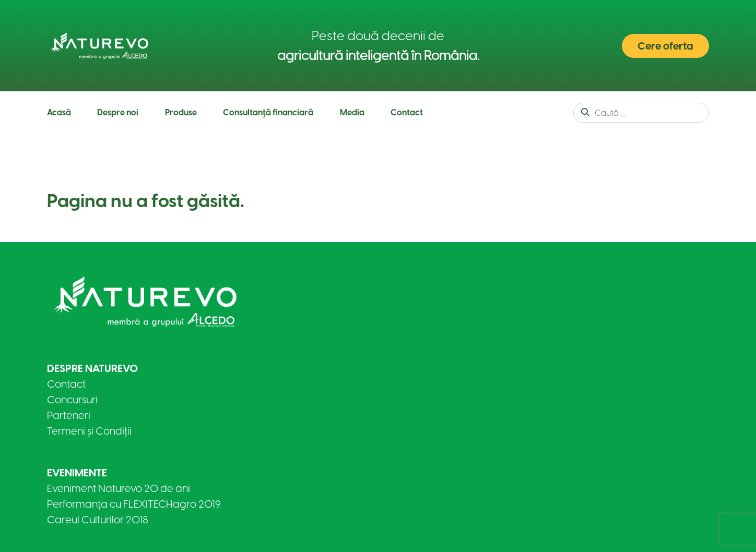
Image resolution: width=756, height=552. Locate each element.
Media (352, 112)
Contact (407, 112)
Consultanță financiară (268, 112)
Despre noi (118, 112)
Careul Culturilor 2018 (98, 520)
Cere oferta (665, 46)
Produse (181, 112)
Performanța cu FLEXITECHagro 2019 (134, 504)
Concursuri (72, 400)
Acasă (59, 112)
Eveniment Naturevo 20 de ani (119, 488)
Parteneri (69, 415)
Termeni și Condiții (89, 431)
